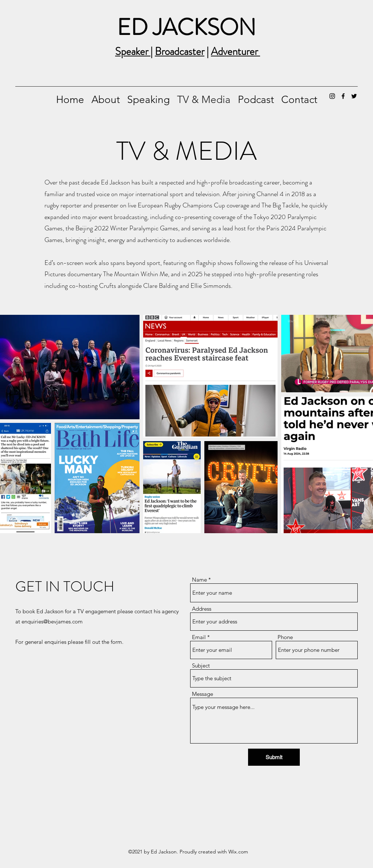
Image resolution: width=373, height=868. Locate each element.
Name (199, 580)
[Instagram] (332, 96)
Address (202, 609)
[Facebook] (343, 96)
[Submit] (274, 757)
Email (199, 637)
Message (203, 694)
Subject (201, 665)
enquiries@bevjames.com (52, 621)
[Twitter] (354, 96)
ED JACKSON (186, 27)
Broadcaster (180, 51)
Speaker (133, 51)
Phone (285, 637)
